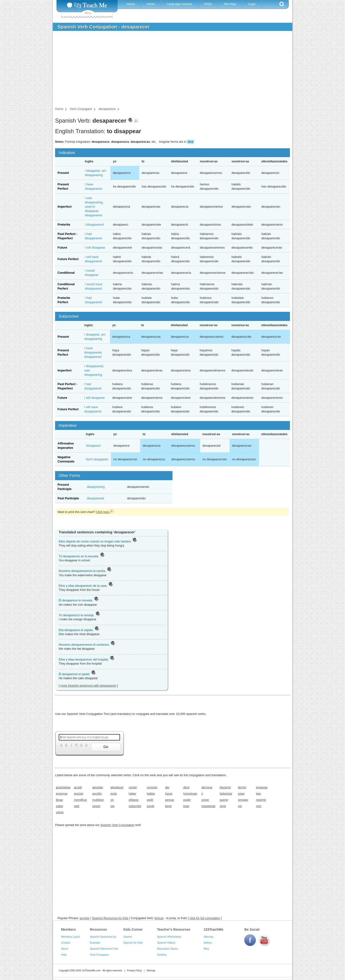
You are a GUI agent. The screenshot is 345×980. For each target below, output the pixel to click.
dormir (242, 787)
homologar (190, 794)
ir (202, 794)
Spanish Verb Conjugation (118, 825)
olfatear (134, 800)
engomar (62, 794)
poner (205, 800)
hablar (151, 794)
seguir (96, 806)
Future (62, 248)
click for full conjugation (205, 918)
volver (60, 812)
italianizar (226, 794)
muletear (98, 800)
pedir (150, 800)
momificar (80, 800)
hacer (169, 794)
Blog (206, 949)
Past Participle (68, 498)
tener (168, 806)
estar (114, 794)
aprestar (98, 787)
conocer (152, 787)
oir (112, 800)
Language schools (179, 4)
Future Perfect (68, 259)
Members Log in (71, 937)
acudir (78, 787)
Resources (98, 929)
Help (64, 955)
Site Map (230, 4)
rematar (243, 800)
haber (132, 794)
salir (77, 806)
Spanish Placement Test (104, 949)
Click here (105, 512)
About (65, 949)
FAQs (208, 4)
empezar (262, 787)
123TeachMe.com (91, 971)
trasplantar (208, 806)
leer (259, 794)
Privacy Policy (134, 971)
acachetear (63, 787)
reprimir (261, 800)
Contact (66, 943)
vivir (259, 806)
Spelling (162, 955)
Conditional (66, 273)
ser (112, 806)
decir (187, 787)
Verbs (151, 4)
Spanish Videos (166, 943)
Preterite (64, 225)
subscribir (135, 806)
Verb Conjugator (99, 955)
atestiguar (117, 787)
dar (167, 787)
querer (224, 800)
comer (133, 787)
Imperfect (65, 207)
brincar (159, 918)
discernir (225, 787)
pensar (170, 800)
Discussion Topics (167, 949)
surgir (151, 806)
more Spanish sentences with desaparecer (88, 686)
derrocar (207, 787)
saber (60, 806)
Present (63, 173)
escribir (97, 794)
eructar (79, 794)
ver (240, 806)
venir (223, 806)
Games (128, 937)
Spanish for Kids (133, 943)
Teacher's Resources (174, 929)
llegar (59, 800)
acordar (85, 918)
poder (187, 800)
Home (131, 4)
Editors (208, 943)
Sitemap (208, 937)
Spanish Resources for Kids (110, 918)
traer (186, 806)
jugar (241, 794)
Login (252, 4)
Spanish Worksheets (169, 937)
